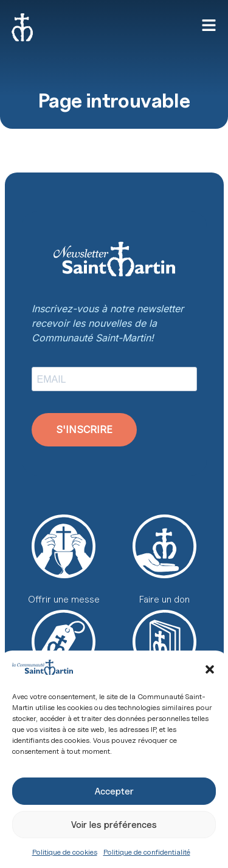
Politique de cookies (65, 852)
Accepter (114, 791)
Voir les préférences (114, 825)
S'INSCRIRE (84, 429)
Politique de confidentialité (147, 852)
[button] (210, 669)
